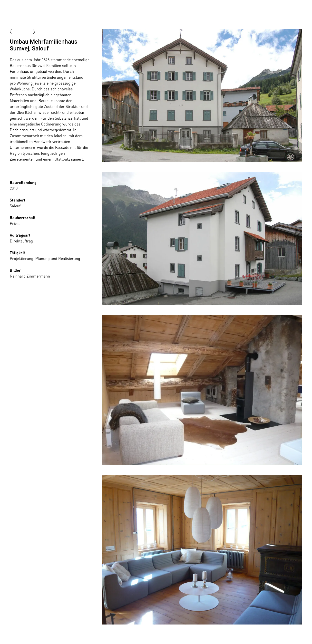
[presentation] (299, 10)
